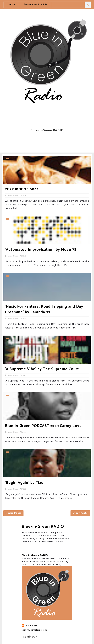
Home (12, 5)
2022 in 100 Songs (22, 189)
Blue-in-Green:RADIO (43, 527)
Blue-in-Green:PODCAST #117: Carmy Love (43, 426)
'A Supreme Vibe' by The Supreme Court (42, 369)
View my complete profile (34, 630)
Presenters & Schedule (35, 5)
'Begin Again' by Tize (24, 483)
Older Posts (80, 513)
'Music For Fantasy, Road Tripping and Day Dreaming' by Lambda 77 (44, 309)
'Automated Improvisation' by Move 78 (41, 250)
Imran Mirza (31, 626)
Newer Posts (13, 513)
